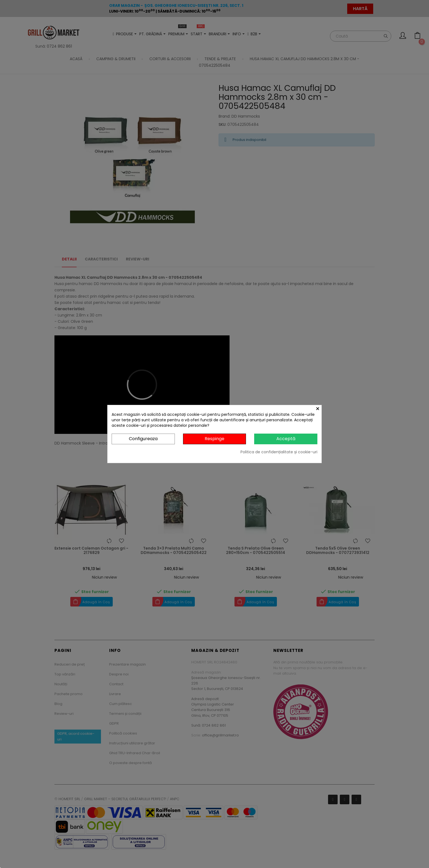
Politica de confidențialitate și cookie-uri (279, 452)
